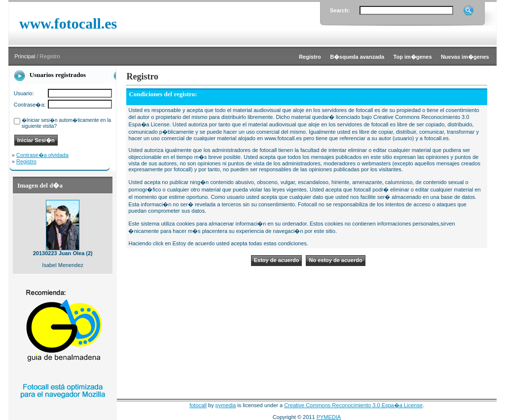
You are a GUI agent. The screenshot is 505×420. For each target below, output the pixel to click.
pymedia (226, 405)
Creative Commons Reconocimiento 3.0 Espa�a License (353, 405)
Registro (26, 161)
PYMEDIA (329, 417)
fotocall (198, 405)
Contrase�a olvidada (42, 155)
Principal (25, 56)
